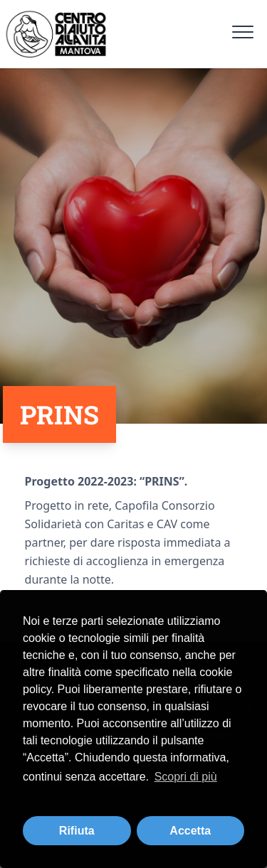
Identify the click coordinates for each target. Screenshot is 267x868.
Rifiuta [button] (77, 831)
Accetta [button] (190, 831)
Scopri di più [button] (186, 777)
